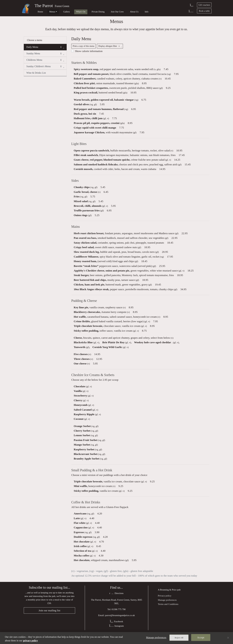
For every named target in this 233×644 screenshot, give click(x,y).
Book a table (204, 11)
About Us (118, 12)
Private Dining (87, 12)
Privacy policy (165, 602)
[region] (116, 638)
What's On (72, 12)
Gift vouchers (204, 5)
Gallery (60, 12)
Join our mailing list (49, 617)
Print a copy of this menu (83, 50)
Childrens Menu (45, 63)
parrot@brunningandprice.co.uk (120, 622)
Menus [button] (48, 12)
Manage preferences (167, 606)
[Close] (228, 638)
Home (38, 12)
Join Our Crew (104, 12)
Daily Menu (45, 50)
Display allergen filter (110, 50)
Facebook (116, 628)
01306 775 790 (119, 616)
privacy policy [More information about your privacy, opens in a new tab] (30, 641)
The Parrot (44, 6)
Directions (116, 600)
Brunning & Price (168, 596)
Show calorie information (89, 55)
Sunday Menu (45, 56)
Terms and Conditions (168, 610)
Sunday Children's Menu (45, 69)
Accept (201, 638)
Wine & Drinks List (36, 76)
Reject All (179, 638)
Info (128, 12)
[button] (62, 50)
